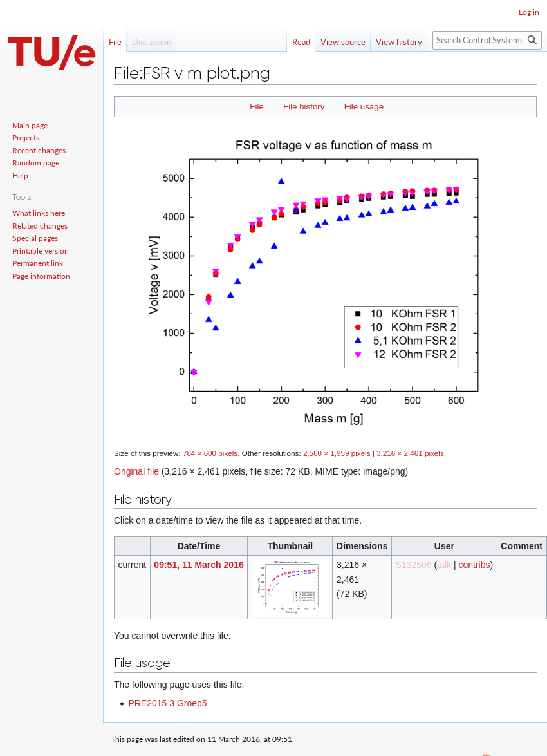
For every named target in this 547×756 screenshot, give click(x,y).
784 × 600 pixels (210, 453)
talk (444, 565)
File (256, 107)
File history (304, 107)
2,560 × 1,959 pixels (337, 453)
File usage (364, 107)
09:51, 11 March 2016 (199, 565)
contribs (474, 565)
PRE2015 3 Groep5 (167, 703)
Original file (136, 471)
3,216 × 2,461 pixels (410, 453)
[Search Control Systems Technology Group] (487, 40)
